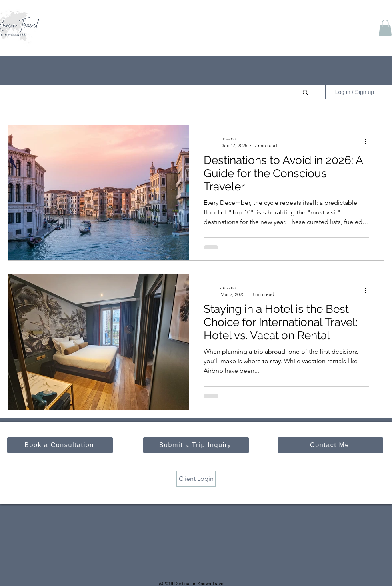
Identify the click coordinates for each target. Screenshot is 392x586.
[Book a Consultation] (60, 445)
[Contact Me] (330, 445)
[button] (385, 28)
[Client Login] (196, 479)
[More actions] (368, 142)
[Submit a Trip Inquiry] (196, 445)
